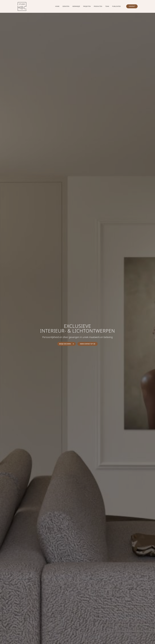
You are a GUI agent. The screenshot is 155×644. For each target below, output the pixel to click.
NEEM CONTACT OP (88, 344)
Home (57, 6)
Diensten (66, 6)
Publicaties (116, 6)
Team (107, 6)
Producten (98, 6)
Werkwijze (76, 6)
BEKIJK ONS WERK (67, 344)
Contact (132, 6)
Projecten (87, 6)
